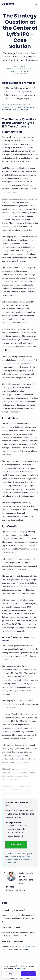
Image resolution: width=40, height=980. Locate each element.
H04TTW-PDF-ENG (19, 71)
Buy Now (16, 845)
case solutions (30, 946)
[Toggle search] (36, 4)
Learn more (21, 968)
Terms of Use (13, 856)
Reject (12, 974)
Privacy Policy (11, 862)
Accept (28, 974)
